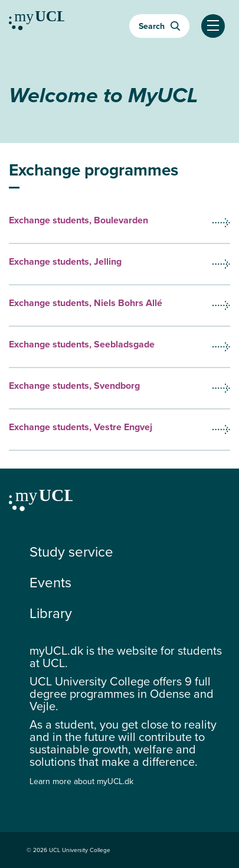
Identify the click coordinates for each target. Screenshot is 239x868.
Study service (71, 552)
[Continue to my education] (37, 22)
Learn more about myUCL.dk (81, 781)
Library (51, 613)
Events (50, 583)
